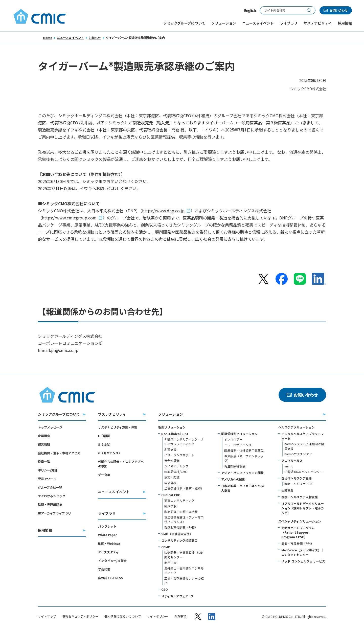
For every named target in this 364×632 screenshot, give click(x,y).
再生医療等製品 (235, 466)
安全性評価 (172, 460)
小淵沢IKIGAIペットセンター (304, 472)
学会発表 (104, 569)
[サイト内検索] (281, 10)
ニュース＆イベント (70, 38)
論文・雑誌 (172, 477)
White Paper (107, 535)
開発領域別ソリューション (239, 434)
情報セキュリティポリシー (80, 616)
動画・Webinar (109, 543)
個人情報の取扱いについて (123, 616)
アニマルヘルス (292, 460)
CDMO (166, 547)
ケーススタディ (108, 552)
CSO (165, 589)
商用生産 (170, 563)
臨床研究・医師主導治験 (181, 512)
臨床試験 (170, 506)
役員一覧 (44, 461)
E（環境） (105, 436)
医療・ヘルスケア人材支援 (300, 497)
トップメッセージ (50, 427)
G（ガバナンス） (110, 453)
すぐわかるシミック (52, 496)
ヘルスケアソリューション (297, 427)
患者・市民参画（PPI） (298, 543)
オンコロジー (233, 439)
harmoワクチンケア (298, 454)
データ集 (104, 475)
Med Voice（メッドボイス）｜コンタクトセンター (303, 552)
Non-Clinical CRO (175, 434)
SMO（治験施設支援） (177, 534)
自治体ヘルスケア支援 (297, 478)
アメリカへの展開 (233, 479)
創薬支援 (170, 449)
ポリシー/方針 (48, 470)
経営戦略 (44, 444)
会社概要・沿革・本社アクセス (59, 453)
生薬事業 (287, 490)
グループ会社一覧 (50, 487)
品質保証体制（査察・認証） (184, 488)
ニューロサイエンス (238, 445)
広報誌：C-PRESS (111, 578)
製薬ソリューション (172, 427)
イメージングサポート (179, 455)
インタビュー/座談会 (112, 561)
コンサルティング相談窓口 (179, 540)
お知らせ (95, 38)
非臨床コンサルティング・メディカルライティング (184, 442)
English (250, 10)
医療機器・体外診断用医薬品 (244, 450)
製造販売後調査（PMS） (181, 527)
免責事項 (180, 616)
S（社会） (105, 444)
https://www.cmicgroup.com (69, 218)
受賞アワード (47, 479)
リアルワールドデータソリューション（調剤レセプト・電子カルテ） (303, 508)
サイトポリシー (157, 616)
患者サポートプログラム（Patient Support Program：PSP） (298, 532)
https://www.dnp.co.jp (163, 211)
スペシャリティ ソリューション (300, 521)
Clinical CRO (171, 495)
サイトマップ (47, 616)
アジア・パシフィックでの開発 (242, 473)
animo (289, 466)
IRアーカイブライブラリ (54, 513)
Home (48, 38)
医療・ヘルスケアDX (298, 484)
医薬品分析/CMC (176, 472)
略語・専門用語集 (50, 504)
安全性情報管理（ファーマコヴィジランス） (184, 519)
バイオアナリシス (176, 466)
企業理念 (44, 436)
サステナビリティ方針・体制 (118, 427)
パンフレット (107, 526)
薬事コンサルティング (179, 500)
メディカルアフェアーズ (178, 596)
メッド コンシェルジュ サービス (303, 561)
